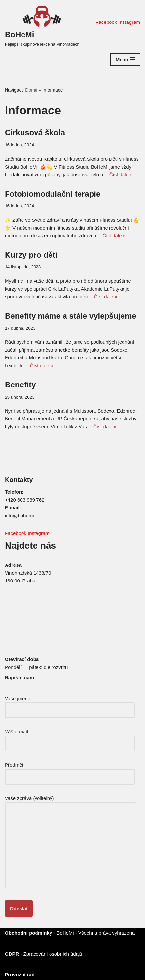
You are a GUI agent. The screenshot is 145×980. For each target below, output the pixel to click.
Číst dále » (121, 175)
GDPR (12, 954)
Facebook (106, 22)
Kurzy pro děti (31, 255)
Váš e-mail (70, 738)
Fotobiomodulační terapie (53, 194)
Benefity (20, 385)
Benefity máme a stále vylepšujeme (71, 316)
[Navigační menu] (125, 60)
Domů (31, 90)
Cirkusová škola (35, 133)
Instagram (129, 22)
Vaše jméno (70, 704)
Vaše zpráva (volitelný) (71, 842)
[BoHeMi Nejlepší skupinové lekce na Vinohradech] (42, 26)
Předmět (70, 771)
